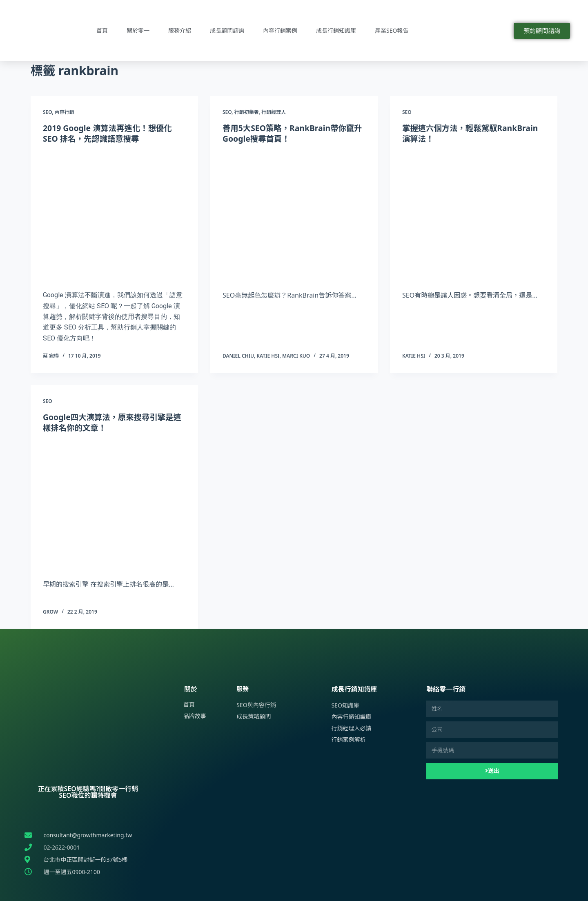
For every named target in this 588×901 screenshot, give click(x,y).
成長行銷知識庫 (336, 30)
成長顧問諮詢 (227, 30)
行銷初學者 (247, 112)
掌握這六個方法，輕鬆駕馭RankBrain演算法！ (472, 133)
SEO (47, 112)
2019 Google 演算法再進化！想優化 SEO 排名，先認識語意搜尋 (109, 133)
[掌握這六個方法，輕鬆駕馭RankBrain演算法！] (474, 215)
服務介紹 (180, 30)
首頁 (102, 30)
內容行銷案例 (280, 30)
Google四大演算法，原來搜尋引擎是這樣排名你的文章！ (110, 422)
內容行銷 (65, 112)
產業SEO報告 (392, 30)
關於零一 (138, 30)
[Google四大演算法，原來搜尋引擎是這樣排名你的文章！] (114, 504)
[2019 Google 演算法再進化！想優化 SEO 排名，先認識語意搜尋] (114, 215)
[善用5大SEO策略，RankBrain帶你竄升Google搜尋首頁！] (294, 215)
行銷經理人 (274, 112)
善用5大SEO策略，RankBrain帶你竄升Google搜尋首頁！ (291, 133)
